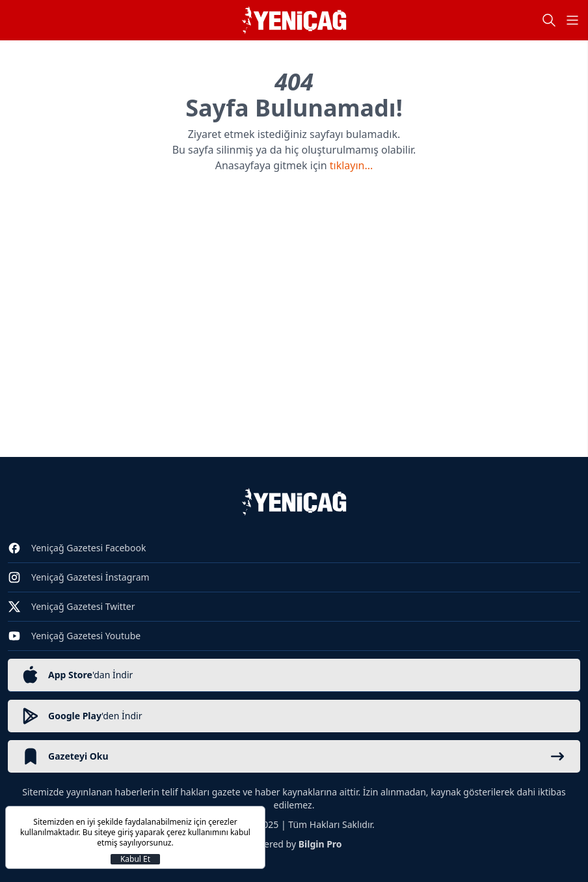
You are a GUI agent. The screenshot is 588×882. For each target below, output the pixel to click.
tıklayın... (352, 165)
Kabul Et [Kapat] (135, 859)
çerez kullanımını (197, 832)
